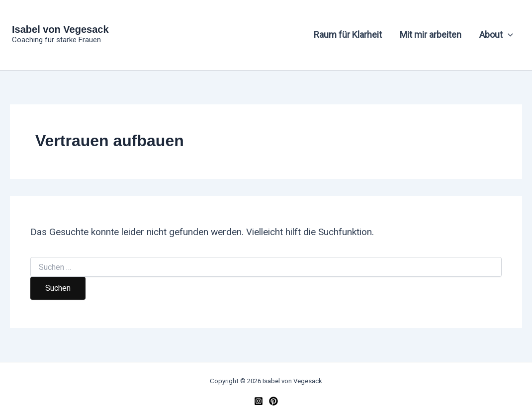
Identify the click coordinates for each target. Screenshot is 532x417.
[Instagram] (259, 401)
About (496, 35)
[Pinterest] (273, 401)
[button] (508, 35)
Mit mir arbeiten (431, 35)
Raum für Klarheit (348, 35)
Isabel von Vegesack (60, 29)
